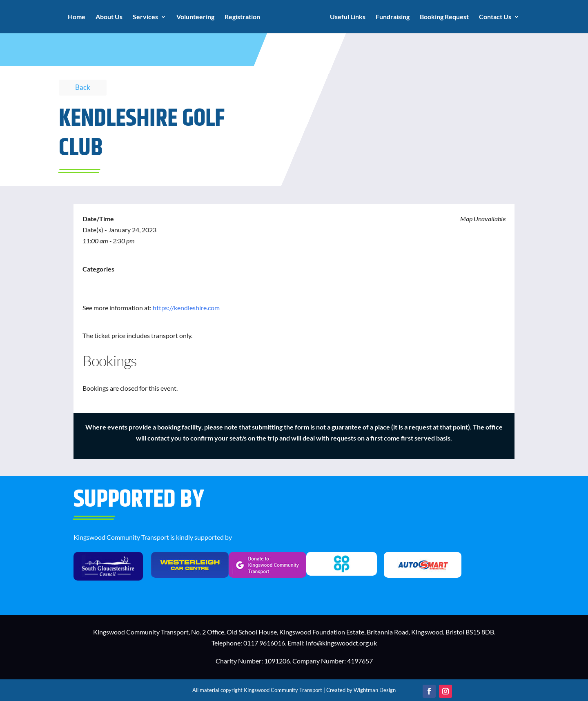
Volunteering (195, 17)
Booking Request (444, 17)
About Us (109, 17)
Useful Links (348, 17)
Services (145, 17)
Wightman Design (375, 690)
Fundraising (393, 17)
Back (83, 87)
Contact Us (495, 17)
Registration (242, 17)
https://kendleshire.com (186, 308)
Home (77, 17)
